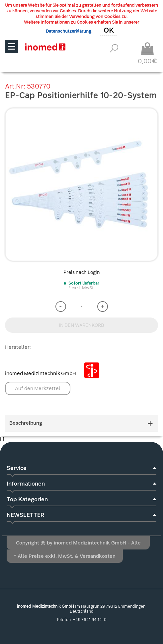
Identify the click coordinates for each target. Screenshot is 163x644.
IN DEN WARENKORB (81, 325)
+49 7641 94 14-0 (90, 620)
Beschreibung (81, 423)
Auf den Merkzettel (38, 388)
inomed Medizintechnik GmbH (55, 373)
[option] (81, 185)
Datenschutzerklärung (69, 31)
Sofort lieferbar (84, 283)
